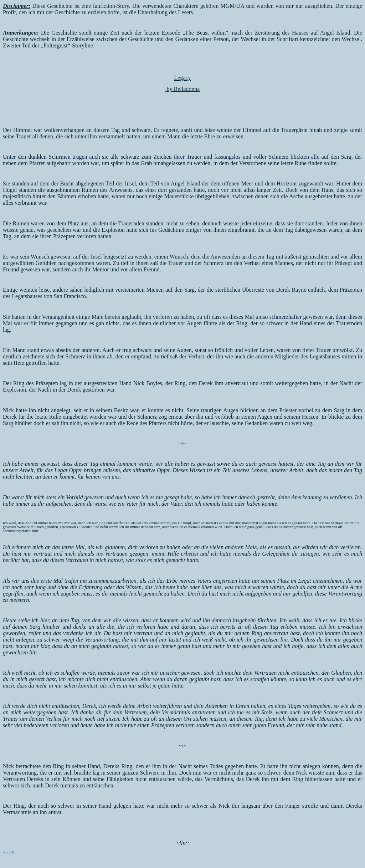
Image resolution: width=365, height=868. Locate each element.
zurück (9, 852)
